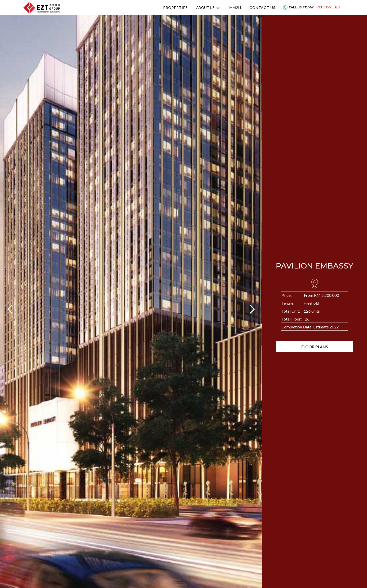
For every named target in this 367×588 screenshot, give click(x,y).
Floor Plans (315, 347)
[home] (42, 8)
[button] (208, 8)
